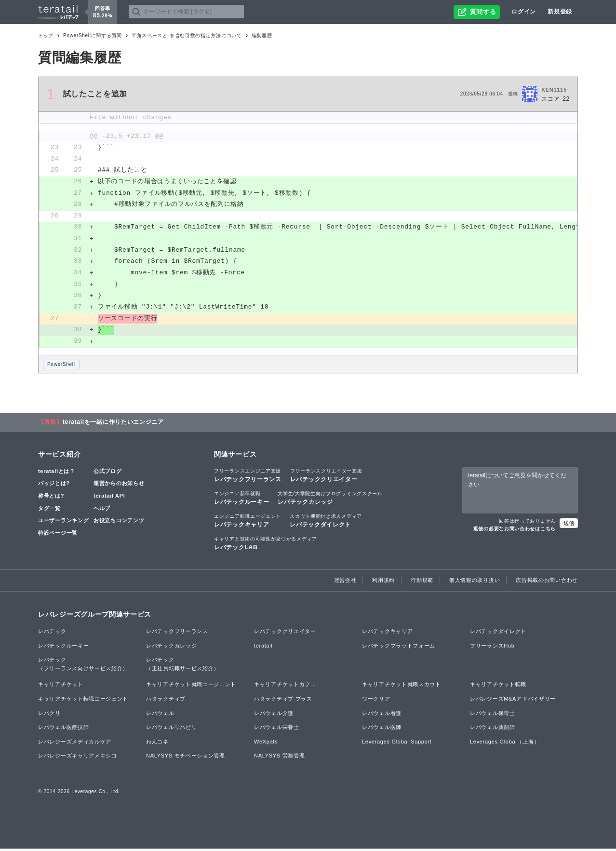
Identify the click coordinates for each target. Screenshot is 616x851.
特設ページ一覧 (58, 535)
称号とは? (51, 498)
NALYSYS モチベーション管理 (186, 758)
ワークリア (376, 701)
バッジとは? (54, 486)
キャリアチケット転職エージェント (83, 701)
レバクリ (49, 715)
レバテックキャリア (248, 523)
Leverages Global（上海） (505, 744)
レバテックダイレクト (326, 523)
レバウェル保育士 (493, 715)
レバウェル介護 (274, 715)
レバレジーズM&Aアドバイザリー (513, 701)
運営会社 (345, 582)
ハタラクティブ (166, 701)
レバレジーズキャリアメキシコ (78, 758)
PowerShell (61, 366)
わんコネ (157, 744)
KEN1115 (554, 90)
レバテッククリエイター (326, 477)
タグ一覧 (49, 510)
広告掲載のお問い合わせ (547, 582)
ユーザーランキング (63, 523)
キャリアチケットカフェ (285, 687)
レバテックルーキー (241, 500)
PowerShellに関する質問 (93, 35)
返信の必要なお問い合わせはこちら (515, 531)
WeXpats (266, 744)
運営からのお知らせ (119, 486)
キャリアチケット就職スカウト (402, 687)
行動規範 (422, 582)
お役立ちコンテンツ (119, 523)
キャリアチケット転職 (498, 687)
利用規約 (383, 582)
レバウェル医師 (382, 729)
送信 (569, 525)
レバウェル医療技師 (63, 729)
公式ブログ (108, 473)
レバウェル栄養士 (277, 729)
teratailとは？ (57, 473)
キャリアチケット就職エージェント (191, 687)
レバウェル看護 (382, 715)
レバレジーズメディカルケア (75, 744)
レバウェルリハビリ (171, 729)
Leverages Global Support (397, 744)
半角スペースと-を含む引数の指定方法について (187, 35)
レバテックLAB (266, 545)
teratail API (109, 498)
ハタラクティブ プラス (283, 701)
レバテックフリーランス (248, 477)
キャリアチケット (61, 687)
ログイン (524, 12)
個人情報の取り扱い (475, 582)
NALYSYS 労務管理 (279, 758)
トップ (46, 35)
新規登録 (560, 12)
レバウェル (160, 715)
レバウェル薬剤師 (493, 729)
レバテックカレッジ (330, 500)
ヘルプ (102, 510)
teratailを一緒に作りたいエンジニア (113, 424)
